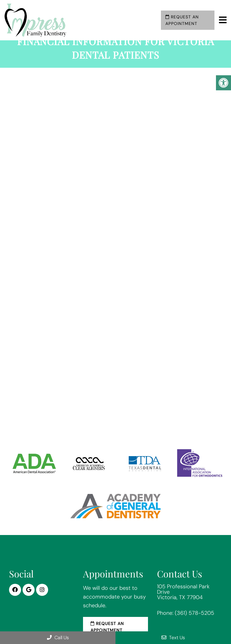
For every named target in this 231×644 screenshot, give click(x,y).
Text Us (173, 638)
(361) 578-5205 (194, 613)
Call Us (58, 638)
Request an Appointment (182, 20)
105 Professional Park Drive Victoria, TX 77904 (183, 592)
